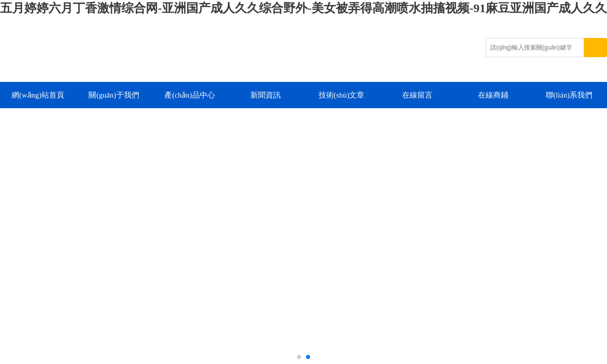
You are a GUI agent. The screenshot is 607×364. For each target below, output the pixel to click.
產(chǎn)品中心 (190, 95)
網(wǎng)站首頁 (38, 95)
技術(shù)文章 (342, 95)
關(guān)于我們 (114, 95)
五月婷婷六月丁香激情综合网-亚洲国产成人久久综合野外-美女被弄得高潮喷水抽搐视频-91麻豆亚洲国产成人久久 (303, 8)
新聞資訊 (266, 95)
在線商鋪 (493, 95)
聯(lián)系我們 (569, 95)
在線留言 (417, 95)
